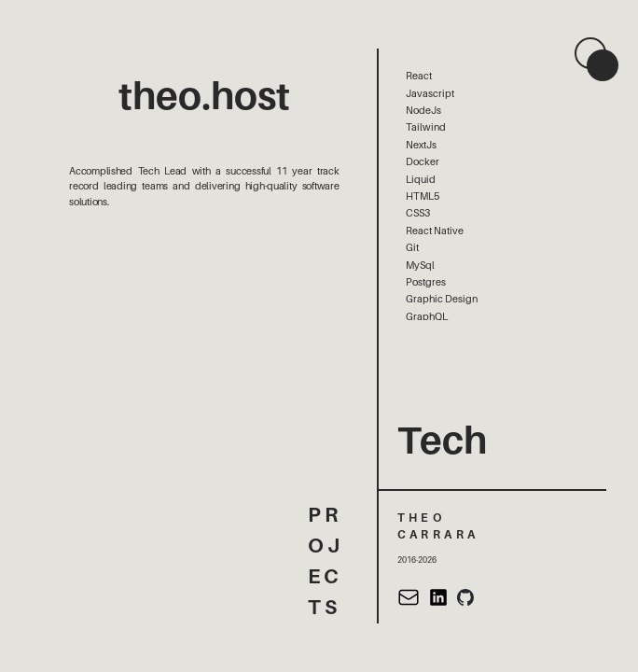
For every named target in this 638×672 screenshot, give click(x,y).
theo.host (204, 96)
